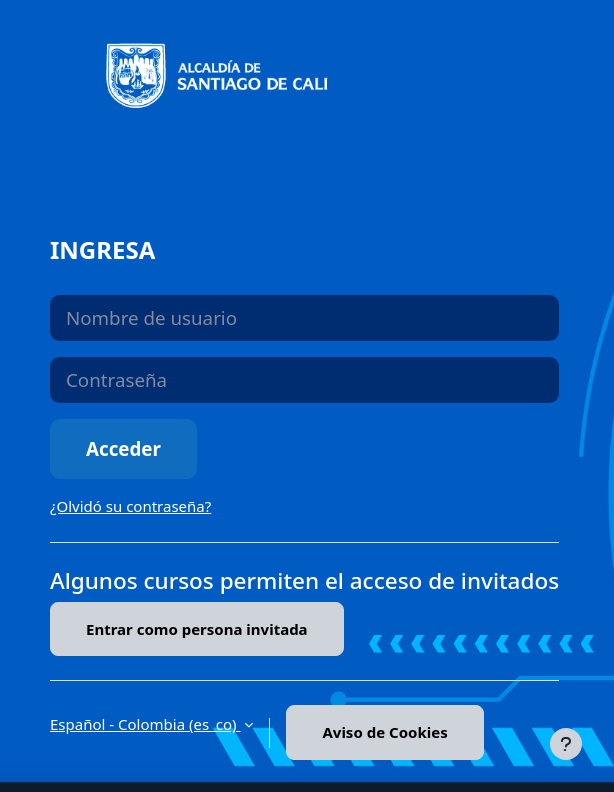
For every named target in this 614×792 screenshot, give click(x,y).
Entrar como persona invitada (197, 629)
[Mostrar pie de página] (566, 744)
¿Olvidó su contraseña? (130, 506)
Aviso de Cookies (384, 732)
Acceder (123, 448)
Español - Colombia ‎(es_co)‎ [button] (145, 724)
